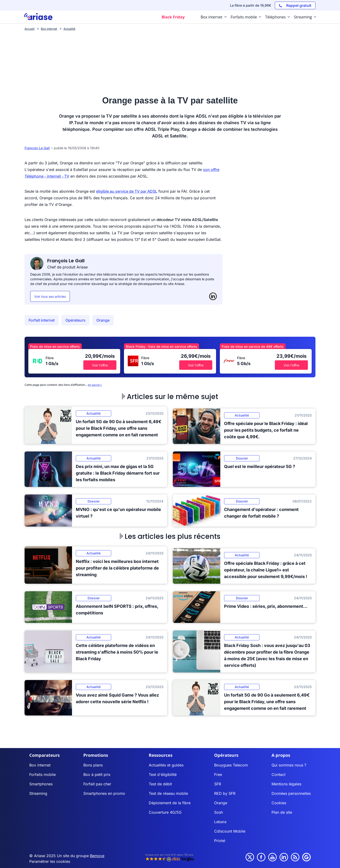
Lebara (220, 822)
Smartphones (41, 784)
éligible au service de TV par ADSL (127, 191)
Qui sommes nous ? (289, 765)
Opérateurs (75, 320)
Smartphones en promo (104, 793)
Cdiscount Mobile (230, 831)
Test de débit (160, 784)
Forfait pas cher (97, 784)
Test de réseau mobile (168, 793)
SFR (218, 784)
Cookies (279, 803)
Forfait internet (42, 320)
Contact (278, 774)
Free (218, 774)
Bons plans (93, 765)
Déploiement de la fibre (170, 803)
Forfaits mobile (42, 774)
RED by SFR (225, 793)
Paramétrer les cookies (50, 861)
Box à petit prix (97, 774)
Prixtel (220, 841)
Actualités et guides (166, 765)
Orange (103, 320)
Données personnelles (291, 793)
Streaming (38, 793)
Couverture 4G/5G (165, 812)
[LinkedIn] (213, 296)
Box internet (40, 765)
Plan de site (282, 812)
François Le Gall (37, 148)
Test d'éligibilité (163, 774)
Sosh (219, 812)
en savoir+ (95, 385)
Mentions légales (286, 784)
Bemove (97, 856)
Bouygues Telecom (231, 765)
